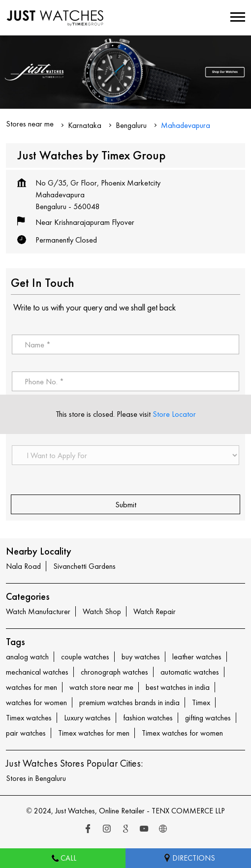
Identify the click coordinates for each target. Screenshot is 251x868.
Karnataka (85, 125)
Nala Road (23, 566)
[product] (125, 455)
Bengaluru (131, 125)
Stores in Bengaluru (36, 778)
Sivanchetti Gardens (84, 566)
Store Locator (174, 414)
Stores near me (30, 124)
